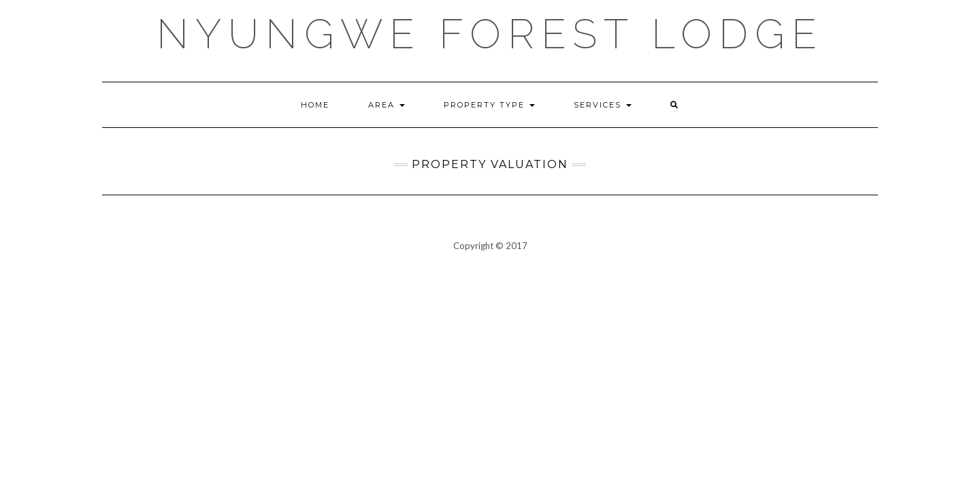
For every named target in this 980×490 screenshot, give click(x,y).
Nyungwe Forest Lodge (490, 34)
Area (387, 105)
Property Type (489, 105)
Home (315, 105)
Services (603, 105)
